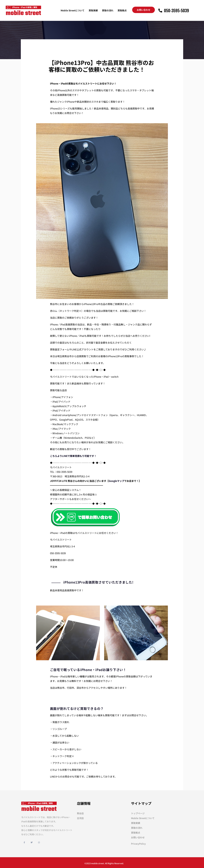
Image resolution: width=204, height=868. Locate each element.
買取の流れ (108, 10)
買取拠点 (122, 10)
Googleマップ (116, 481)
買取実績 (93, 10)
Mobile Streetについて (73, 10)
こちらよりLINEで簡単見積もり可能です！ (73, 456)
